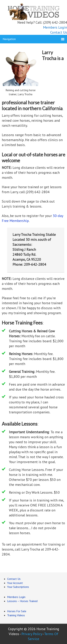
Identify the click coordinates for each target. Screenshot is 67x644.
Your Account (15, 583)
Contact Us (59, 32)
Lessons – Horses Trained (22, 601)
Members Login (55, 27)
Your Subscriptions (18, 587)
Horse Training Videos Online (34, 11)
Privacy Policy (32, 634)
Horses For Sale (17, 611)
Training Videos (16, 615)
